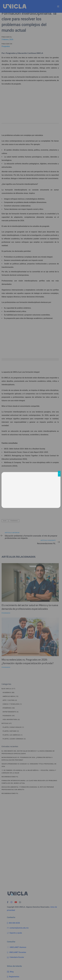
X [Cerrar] (59, 474)
